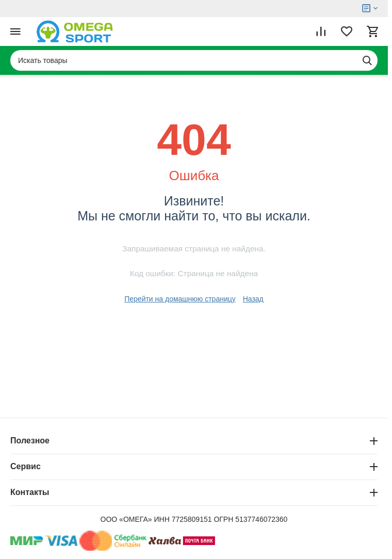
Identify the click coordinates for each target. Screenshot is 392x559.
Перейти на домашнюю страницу (180, 299)
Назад (253, 299)
